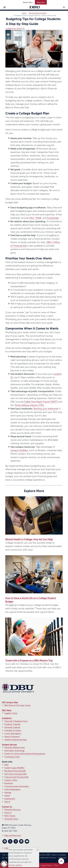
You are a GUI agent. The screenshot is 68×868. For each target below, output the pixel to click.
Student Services (9, 745)
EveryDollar (53, 218)
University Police (11, 819)
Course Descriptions (13, 734)
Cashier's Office (11, 780)
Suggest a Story (11, 713)
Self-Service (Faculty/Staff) (15, 774)
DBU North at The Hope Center (17, 705)
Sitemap (8, 793)
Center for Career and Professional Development (25, 754)
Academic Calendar (12, 724)
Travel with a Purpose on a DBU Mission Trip (29, 660)
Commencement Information (17, 786)
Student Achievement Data (15, 740)
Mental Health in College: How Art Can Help (29, 539)
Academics (7, 718)
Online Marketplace (12, 789)
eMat (6, 765)
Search (7, 796)
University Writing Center (15, 748)
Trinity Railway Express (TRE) (29, 405)
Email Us (8, 813)
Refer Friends (10, 816)
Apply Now (41, 2)
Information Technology (14, 751)
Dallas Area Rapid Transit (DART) (41, 402)
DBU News (7, 710)
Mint (32, 218)
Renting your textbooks (46, 409)
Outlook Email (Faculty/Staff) (16, 777)
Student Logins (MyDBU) (14, 768)
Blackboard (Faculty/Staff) (15, 771)
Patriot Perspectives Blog (38, 13)
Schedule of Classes (13, 730)
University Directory (12, 810)
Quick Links (27, 2)
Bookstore (9, 783)
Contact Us (7, 807)
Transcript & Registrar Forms (16, 721)
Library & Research (12, 737)
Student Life (20, 28)
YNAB (38, 218)
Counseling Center (12, 757)
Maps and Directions (13, 836)
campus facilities (19, 450)
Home (24, 13)
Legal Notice (46, 865)
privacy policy (15, 865)
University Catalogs (12, 727)
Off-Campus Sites (10, 702)
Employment (10, 799)
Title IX (7, 802)
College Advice (11, 28)
